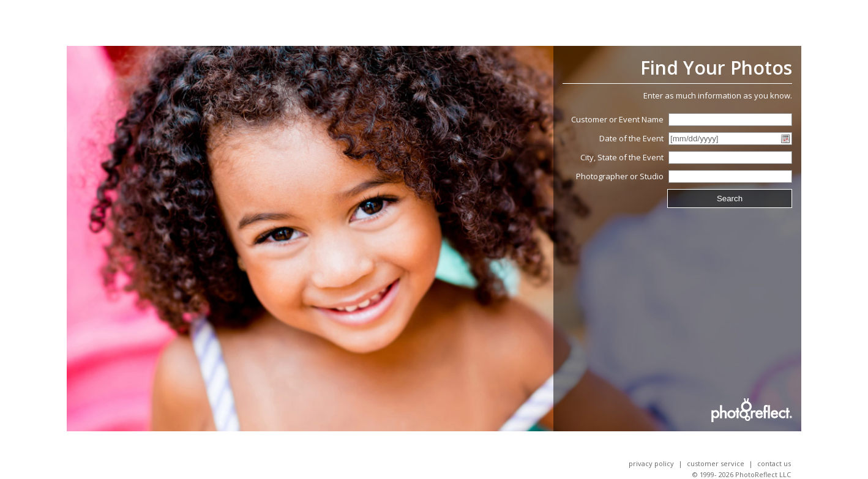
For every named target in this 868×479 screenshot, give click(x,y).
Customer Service (716, 463)
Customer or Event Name (617, 119)
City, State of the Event (622, 157)
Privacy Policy (651, 463)
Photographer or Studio (620, 176)
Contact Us (774, 463)
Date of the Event (631, 138)
